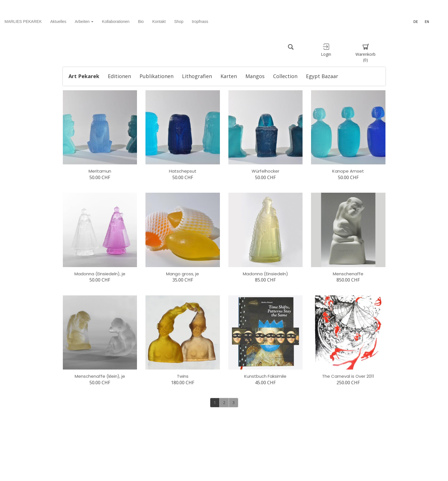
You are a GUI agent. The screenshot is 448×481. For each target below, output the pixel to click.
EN (427, 22)
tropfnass (200, 22)
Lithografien (197, 76)
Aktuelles (58, 22)
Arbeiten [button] (84, 22)
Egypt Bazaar (322, 76)
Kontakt (159, 22)
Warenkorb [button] (366, 53)
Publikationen (157, 76)
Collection (285, 76)
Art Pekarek (84, 76)
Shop (179, 22)
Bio (141, 22)
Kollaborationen (116, 22)
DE (416, 22)
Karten (229, 76)
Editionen (119, 76)
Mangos (255, 76)
